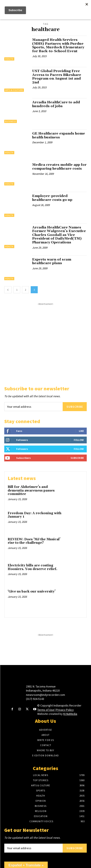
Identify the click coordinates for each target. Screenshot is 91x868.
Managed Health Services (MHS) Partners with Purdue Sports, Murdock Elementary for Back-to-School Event (58, 45)
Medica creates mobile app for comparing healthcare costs (59, 167)
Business (11, 121)
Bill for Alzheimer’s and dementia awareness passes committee (31, 490)
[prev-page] (8, 290)
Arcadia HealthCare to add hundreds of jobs (56, 104)
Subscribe (75, 407)
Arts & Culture (14, 90)
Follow (79, 440)
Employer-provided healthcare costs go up (52, 198)
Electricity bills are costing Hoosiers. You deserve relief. (32, 567)
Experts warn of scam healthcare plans (52, 261)
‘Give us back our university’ (32, 592)
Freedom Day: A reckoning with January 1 (35, 515)
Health (9, 59)
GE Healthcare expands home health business (59, 135)
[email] (33, 407)
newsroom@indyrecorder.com (45, 695)
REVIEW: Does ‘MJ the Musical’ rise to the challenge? (34, 541)
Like (81, 431)
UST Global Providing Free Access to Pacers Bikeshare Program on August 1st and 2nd (57, 77)
